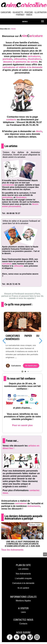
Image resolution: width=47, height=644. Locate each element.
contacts (11, 120)
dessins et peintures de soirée (20, 62)
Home (13, 29)
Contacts (23, 624)
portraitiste (7, 197)
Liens (23, 612)
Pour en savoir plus (22, 425)
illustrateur (21, 197)
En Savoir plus (31, 366)
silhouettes (20, 59)
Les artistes (23, 569)
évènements (34, 506)
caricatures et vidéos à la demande (22, 67)
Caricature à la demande (23, 583)
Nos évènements (23, 574)
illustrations (35, 59)
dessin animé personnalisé (20, 205)
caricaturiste (8, 185)
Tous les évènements (12, 550)
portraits (8, 59)
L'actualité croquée (23, 578)
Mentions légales (23, 601)
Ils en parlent (23, 588)
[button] (22, 371)
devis (39, 131)
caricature (7, 264)
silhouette (19, 266)
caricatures (34, 56)
